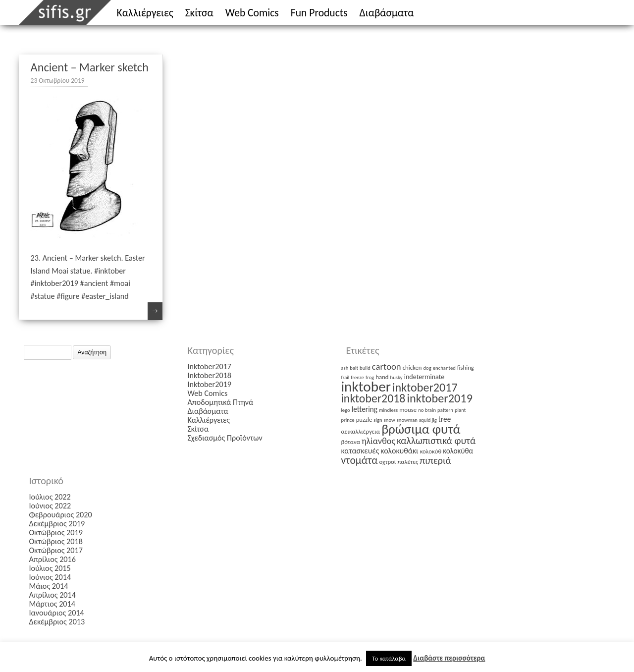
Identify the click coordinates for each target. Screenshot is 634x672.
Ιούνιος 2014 (50, 577)
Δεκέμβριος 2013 (57, 622)
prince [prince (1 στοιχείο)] (347, 420)
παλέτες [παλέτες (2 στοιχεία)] (408, 462)
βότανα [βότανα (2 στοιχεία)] (350, 442)
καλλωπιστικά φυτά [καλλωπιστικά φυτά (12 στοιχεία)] (436, 441)
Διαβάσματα (387, 13)
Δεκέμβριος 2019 (57, 524)
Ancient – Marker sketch (90, 67)
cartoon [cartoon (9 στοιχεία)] (387, 366)
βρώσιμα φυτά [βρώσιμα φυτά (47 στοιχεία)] (421, 429)
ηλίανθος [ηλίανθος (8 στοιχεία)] (378, 441)
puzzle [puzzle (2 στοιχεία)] (364, 420)
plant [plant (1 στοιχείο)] (460, 410)
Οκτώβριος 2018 (56, 541)
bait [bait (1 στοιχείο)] (354, 368)
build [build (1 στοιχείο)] (365, 368)
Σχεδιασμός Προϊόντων (225, 438)
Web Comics (252, 13)
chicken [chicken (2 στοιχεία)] (412, 367)
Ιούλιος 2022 (50, 497)
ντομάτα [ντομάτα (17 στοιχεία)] (359, 460)
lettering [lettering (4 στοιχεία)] (365, 409)
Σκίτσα (199, 13)
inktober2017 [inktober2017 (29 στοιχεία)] (425, 387)
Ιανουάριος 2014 (56, 613)
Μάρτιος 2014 (52, 604)
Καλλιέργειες (145, 13)
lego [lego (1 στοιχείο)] (345, 410)
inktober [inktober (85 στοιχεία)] (366, 387)
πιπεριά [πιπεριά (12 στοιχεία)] (435, 460)
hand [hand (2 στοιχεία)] (382, 377)
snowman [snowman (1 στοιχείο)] (407, 420)
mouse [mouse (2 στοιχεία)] (408, 410)
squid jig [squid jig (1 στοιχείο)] (428, 420)
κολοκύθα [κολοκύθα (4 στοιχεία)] (458, 451)
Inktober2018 (209, 375)
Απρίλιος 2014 (52, 595)
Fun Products (319, 13)
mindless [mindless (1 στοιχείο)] (388, 410)
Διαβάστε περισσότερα (449, 658)
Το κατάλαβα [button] (389, 658)
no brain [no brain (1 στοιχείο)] (427, 410)
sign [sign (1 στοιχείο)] (378, 420)
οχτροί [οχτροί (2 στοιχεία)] (388, 462)
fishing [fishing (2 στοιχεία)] (466, 367)
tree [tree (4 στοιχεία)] (445, 419)
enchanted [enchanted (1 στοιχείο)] (444, 368)
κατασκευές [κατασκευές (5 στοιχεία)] (360, 451)
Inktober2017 (209, 366)
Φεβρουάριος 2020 (60, 515)
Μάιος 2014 (48, 586)
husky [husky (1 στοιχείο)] (396, 377)
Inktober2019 (209, 384)
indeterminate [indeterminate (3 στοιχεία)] (424, 377)
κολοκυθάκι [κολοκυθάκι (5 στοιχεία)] (399, 451)
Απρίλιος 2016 (52, 559)
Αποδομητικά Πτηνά (220, 402)
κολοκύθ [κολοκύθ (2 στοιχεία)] (431, 451)
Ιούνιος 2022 (50, 506)
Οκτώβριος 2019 (56, 532)
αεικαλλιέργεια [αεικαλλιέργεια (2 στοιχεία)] (360, 431)
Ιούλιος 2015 (50, 568)
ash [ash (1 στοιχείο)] (344, 368)
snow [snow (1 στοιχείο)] (390, 420)
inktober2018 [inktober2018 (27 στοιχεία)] (373, 398)
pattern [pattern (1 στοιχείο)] (445, 410)
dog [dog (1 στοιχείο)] (427, 368)
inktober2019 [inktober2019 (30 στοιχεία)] (439, 398)
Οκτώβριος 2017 (56, 550)
